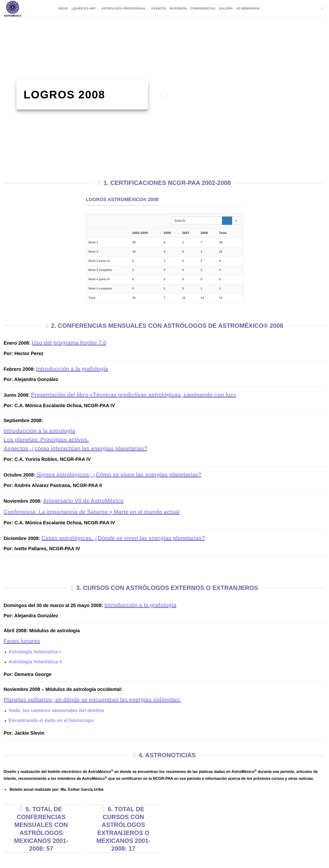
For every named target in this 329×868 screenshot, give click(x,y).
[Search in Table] (197, 221)
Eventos (159, 8)
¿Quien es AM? (85, 9)
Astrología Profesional (125, 9)
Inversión (178, 8)
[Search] (227, 221)
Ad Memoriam (248, 8)
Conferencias (203, 8)
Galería (226, 8)
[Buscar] (324, 9)
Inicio (63, 8)
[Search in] (236, 221)
